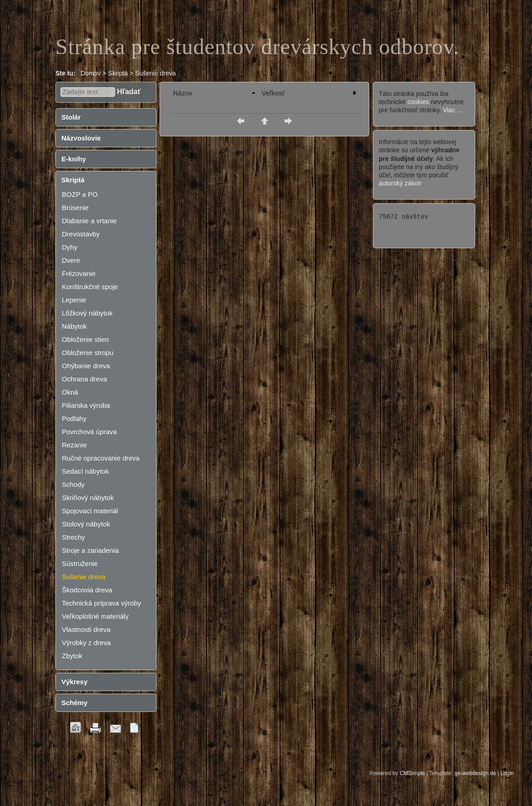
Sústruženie (80, 563)
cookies (418, 102)
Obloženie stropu (88, 353)
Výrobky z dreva (86, 643)
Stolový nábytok (86, 524)
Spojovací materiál (90, 511)
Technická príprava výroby (101, 603)
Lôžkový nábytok (87, 313)
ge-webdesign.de (475, 773)
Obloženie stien (85, 339)
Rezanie (74, 445)
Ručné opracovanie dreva (101, 458)
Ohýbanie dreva (86, 366)
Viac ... (453, 110)
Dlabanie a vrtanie (89, 221)
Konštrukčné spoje (90, 287)
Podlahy (74, 418)
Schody (73, 484)
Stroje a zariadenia (90, 550)
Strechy (73, 537)
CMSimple (412, 773)
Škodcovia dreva (87, 590)
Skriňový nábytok (88, 498)
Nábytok (74, 326)
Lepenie (74, 300)
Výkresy (75, 682)
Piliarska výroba (86, 405)
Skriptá (73, 180)
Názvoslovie (81, 138)
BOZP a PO (80, 194)
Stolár (71, 117)
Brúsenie (75, 208)
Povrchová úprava (89, 432)
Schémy (75, 703)
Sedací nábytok (85, 471)
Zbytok (72, 656)
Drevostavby (81, 234)
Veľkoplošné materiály (95, 616)
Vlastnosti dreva (86, 629)
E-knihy (74, 159)
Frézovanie (79, 273)
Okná (70, 392)
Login (507, 773)
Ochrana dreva (84, 379)
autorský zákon (400, 183)
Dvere (71, 260)
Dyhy (70, 247)
